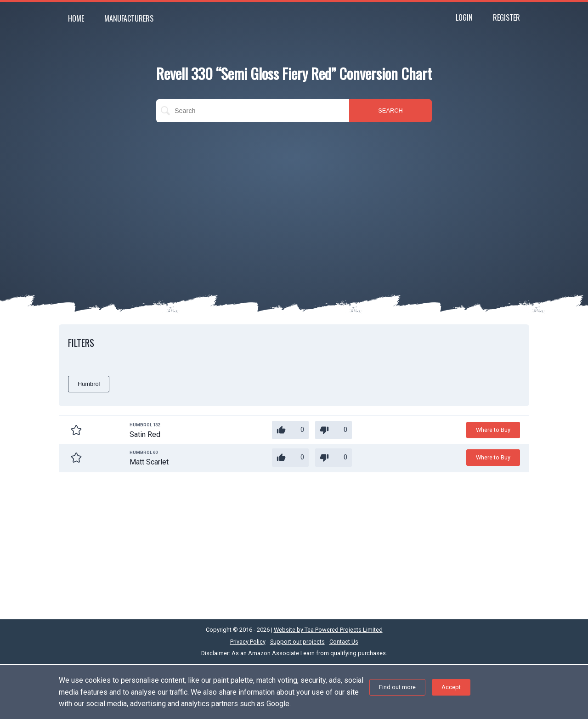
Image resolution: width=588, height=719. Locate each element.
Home (76, 18)
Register (506, 17)
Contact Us (344, 642)
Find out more (397, 687)
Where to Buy (493, 430)
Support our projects (297, 642)
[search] (253, 111)
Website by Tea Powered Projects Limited (328, 630)
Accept (451, 687)
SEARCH (390, 110)
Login (464, 17)
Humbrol (89, 384)
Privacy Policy (248, 642)
